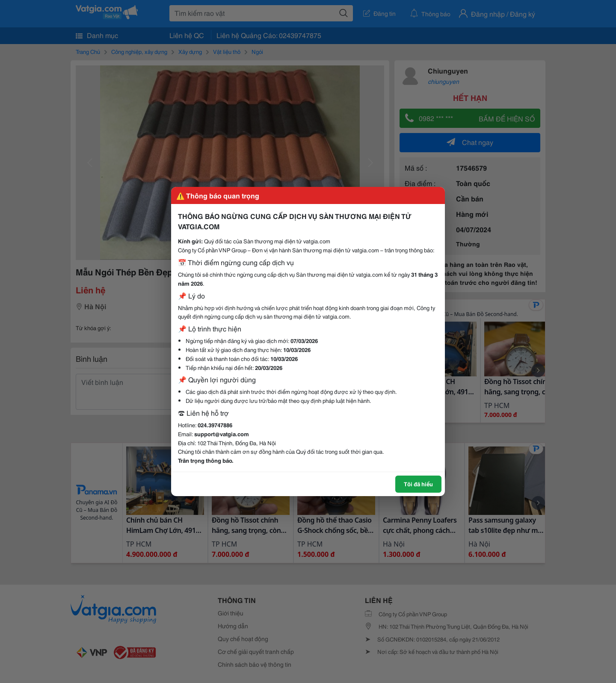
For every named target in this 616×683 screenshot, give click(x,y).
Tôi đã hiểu (418, 484)
